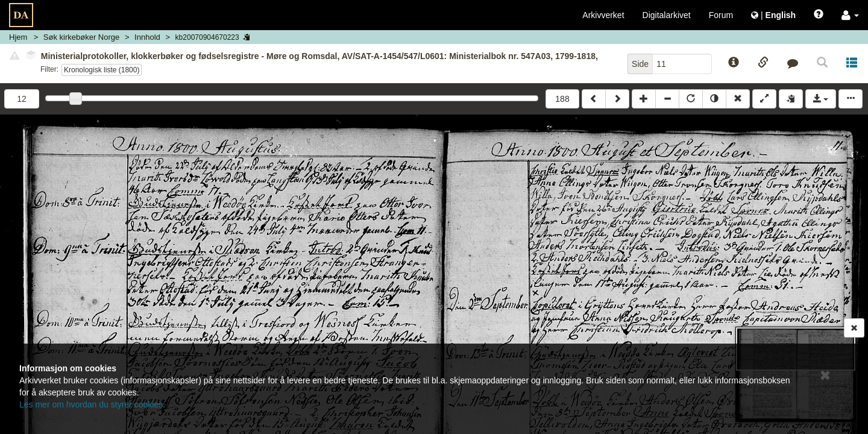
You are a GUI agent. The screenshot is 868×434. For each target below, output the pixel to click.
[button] (850, 15)
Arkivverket (603, 15)
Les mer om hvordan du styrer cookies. (92, 404)
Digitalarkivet (667, 15)
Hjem (18, 37)
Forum (721, 15)
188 (562, 99)
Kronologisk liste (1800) (102, 70)
